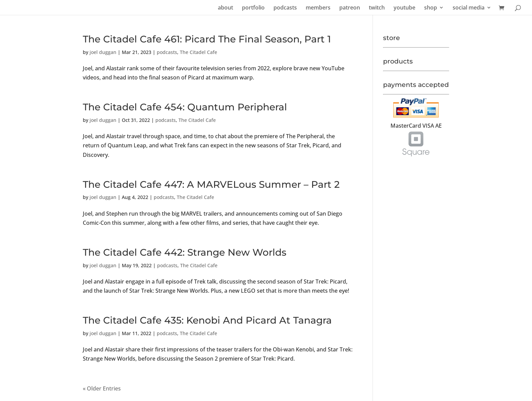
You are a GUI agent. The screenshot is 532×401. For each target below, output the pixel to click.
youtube (404, 8)
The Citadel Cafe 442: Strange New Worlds (185, 252)
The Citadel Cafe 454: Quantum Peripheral (185, 107)
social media (469, 8)
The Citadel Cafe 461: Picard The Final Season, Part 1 (207, 39)
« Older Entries (102, 388)
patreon (350, 8)
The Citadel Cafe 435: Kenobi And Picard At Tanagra (207, 320)
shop (431, 8)
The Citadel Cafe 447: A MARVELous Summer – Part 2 (211, 184)
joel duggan (103, 52)
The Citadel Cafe (198, 52)
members (318, 8)
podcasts (285, 8)
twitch (377, 8)
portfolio (253, 8)
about (225, 8)
